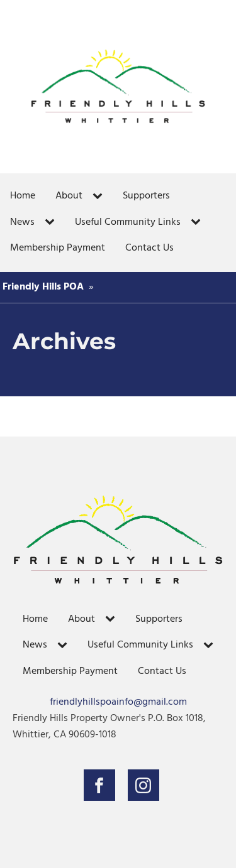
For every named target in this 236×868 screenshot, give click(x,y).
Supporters (146, 196)
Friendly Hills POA (43, 287)
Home (23, 196)
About (69, 196)
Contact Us (149, 248)
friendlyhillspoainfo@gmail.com (118, 703)
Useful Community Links (128, 222)
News (22, 222)
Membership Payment (58, 248)
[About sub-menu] (100, 197)
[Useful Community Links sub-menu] (198, 222)
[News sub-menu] (52, 222)
